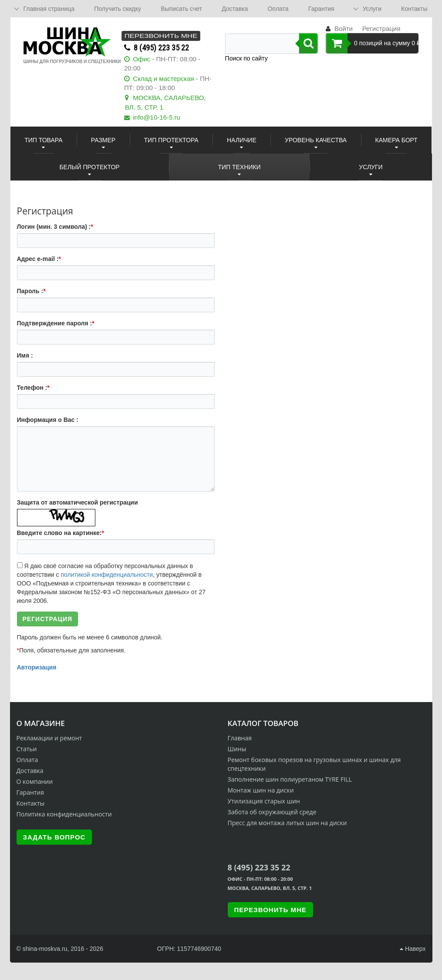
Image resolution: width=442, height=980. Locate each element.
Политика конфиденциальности (64, 814)
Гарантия (321, 9)
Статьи (27, 749)
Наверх (413, 949)
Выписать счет (181, 9)
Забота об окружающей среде (272, 812)
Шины (237, 749)
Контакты (414, 9)
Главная (240, 738)
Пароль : (31, 291)
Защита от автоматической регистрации (78, 502)
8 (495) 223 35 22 (161, 48)
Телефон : (33, 388)
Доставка (235, 9)
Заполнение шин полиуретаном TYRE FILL (290, 779)
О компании (35, 781)
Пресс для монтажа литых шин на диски (287, 823)
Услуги (372, 9)
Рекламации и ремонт (49, 738)
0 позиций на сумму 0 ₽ (372, 43)
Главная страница (49, 9)
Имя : (25, 355)
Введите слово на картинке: (61, 533)
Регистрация (381, 28)
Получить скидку (118, 9)
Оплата (278, 9)
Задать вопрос (54, 837)
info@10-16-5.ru (157, 117)
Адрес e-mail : (39, 259)
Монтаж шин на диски (261, 790)
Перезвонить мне (161, 36)
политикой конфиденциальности (107, 575)
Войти (344, 28)
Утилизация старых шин (264, 801)
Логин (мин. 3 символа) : (55, 227)
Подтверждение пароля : (56, 323)
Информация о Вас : (48, 420)
